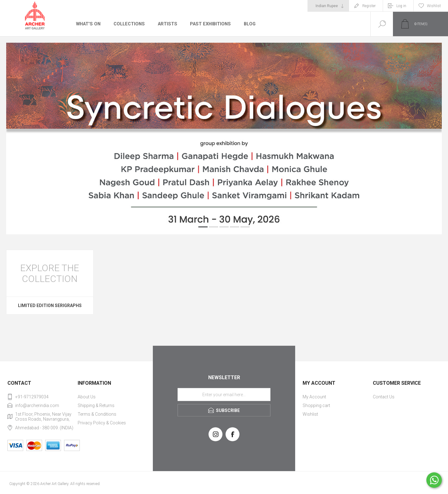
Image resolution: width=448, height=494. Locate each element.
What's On (88, 24)
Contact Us (384, 397)
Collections (128, 24)
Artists (166, 24)
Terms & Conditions (97, 414)
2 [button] (213, 227)
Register (369, 6)
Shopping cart (316, 405)
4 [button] (235, 227)
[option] (224, 139)
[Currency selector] (328, 6)
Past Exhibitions (209, 24)
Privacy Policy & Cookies (102, 423)
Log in (401, 6)
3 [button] (224, 227)
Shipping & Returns (96, 405)
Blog (248, 24)
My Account (314, 397)
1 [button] (203, 227)
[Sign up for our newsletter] (224, 394)
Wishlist (310, 414)
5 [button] (245, 227)
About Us (87, 397)
